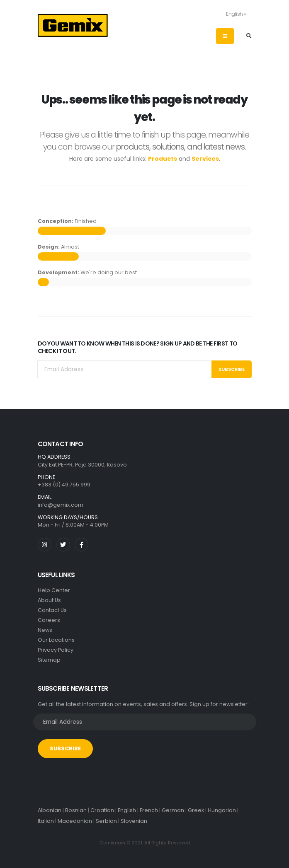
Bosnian (76, 810)
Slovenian (134, 821)
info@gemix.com (61, 505)
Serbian (106, 821)
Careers (49, 620)
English (127, 810)
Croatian (102, 810)
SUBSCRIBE (65, 748)
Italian (46, 821)
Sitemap (49, 660)
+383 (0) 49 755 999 (64, 485)
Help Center (54, 590)
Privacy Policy (56, 650)
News (45, 630)
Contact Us (52, 610)
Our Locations (56, 640)
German (173, 810)
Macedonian (75, 821)
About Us (49, 600)
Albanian (50, 810)
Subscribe (232, 369)
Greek (196, 810)
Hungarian (222, 810)
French (149, 810)
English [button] (232, 14)
